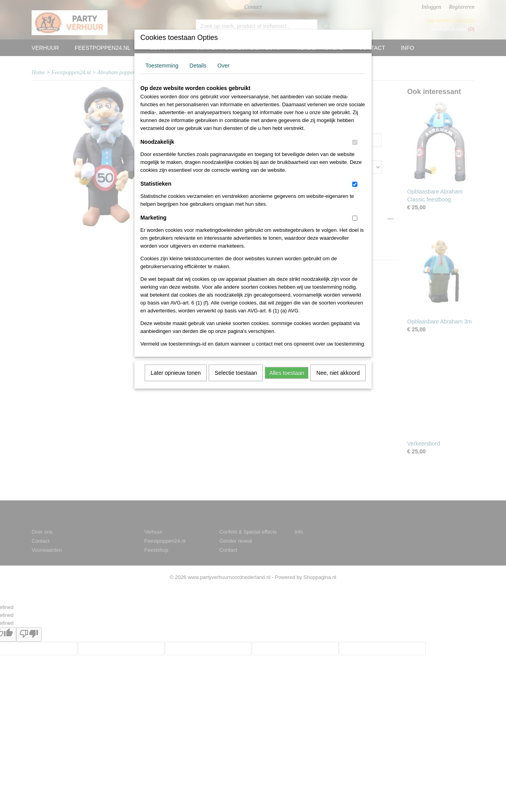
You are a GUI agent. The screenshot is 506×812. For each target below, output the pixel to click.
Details (198, 66)
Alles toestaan (287, 373)
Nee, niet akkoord (338, 373)
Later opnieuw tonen (176, 373)
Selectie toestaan (236, 373)
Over (223, 66)
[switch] (355, 142)
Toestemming (162, 66)
